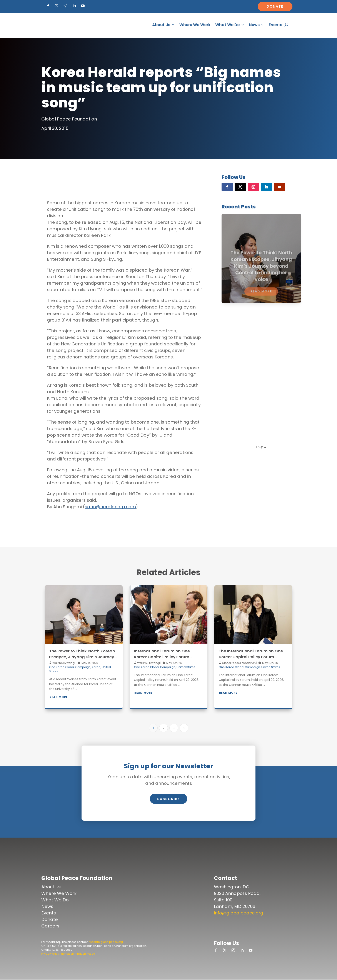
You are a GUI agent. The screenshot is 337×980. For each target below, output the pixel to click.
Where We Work (195, 25)
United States (186, 667)
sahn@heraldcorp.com (110, 507)
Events (275, 25)
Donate (275, 6)
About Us (161, 25)
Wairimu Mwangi (63, 663)
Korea (96, 667)
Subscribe (168, 799)
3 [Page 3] (174, 728)
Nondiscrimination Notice (78, 954)
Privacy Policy (50, 954)
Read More (59, 697)
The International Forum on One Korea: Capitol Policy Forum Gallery (251, 657)
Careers (50, 926)
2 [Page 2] (163, 728)
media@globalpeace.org (106, 942)
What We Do (228, 25)
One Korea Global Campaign (70, 667)
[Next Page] (184, 728)
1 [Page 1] (153, 728)
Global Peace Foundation (239, 663)
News (254, 25)
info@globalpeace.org (239, 913)
